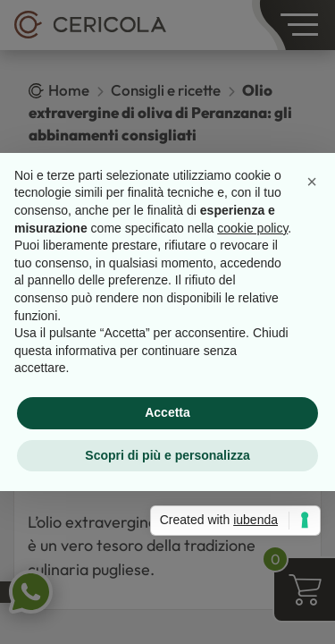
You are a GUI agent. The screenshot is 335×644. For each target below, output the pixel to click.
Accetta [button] (167, 412)
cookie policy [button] (252, 228)
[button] (312, 182)
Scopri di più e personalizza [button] (167, 455)
